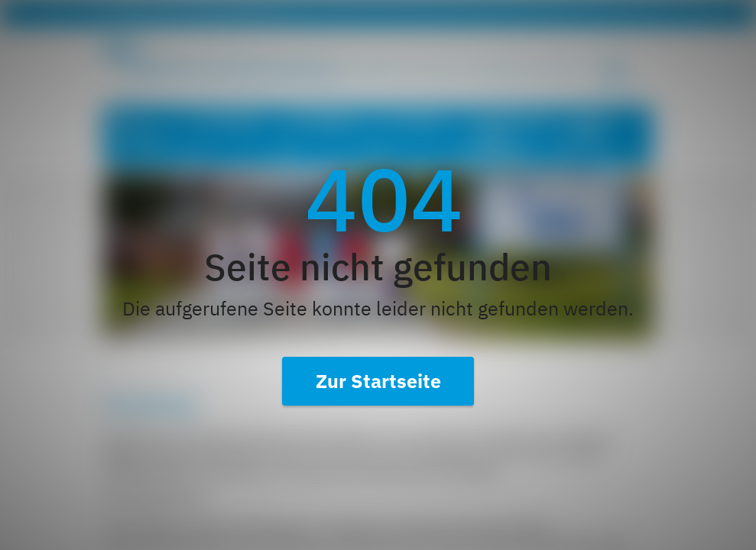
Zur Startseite (378, 381)
